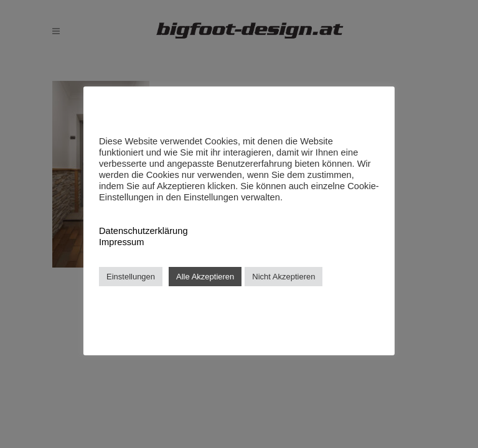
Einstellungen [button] (131, 277)
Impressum (121, 242)
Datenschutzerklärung (143, 231)
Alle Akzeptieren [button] (205, 277)
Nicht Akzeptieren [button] (284, 277)
